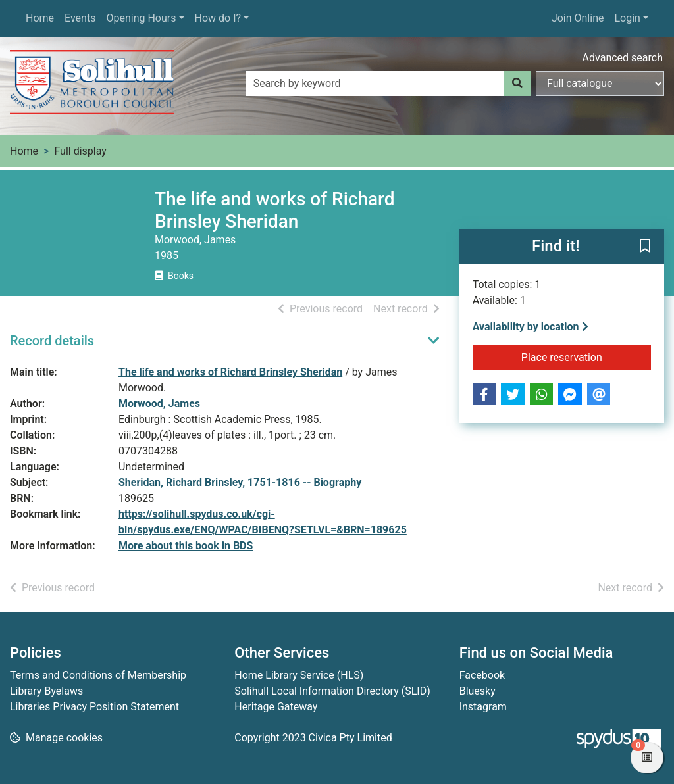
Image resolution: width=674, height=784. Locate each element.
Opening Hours (141, 18)
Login (627, 18)
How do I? (218, 18)
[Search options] (600, 84)
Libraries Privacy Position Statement (94, 707)
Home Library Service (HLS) (299, 675)
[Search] (517, 84)
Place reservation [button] (586, 356)
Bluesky (478, 691)
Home (40, 18)
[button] (645, 247)
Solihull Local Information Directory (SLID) (332, 691)
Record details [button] (52, 341)
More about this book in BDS (186, 546)
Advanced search (623, 58)
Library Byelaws (46, 691)
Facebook (482, 675)
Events (80, 18)
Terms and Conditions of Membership (98, 675)
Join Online (578, 18)
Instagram (483, 707)
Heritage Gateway (276, 707)
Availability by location (531, 327)
